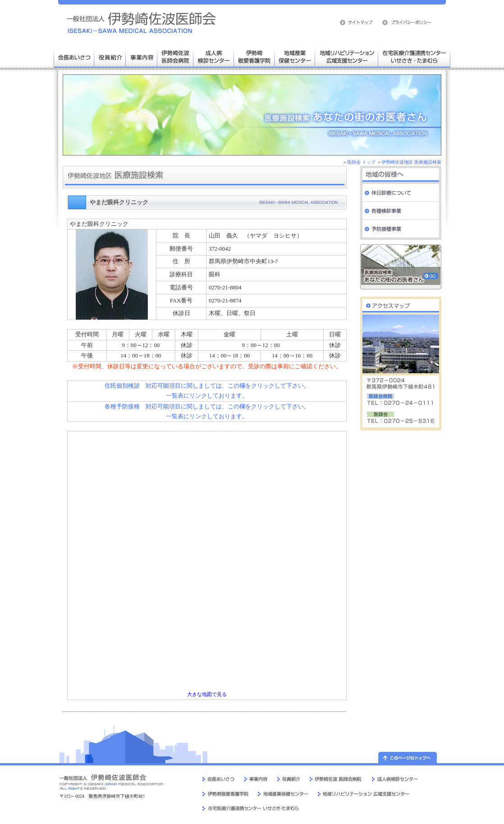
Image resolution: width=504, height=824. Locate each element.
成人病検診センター (214, 56)
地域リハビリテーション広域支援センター (347, 56)
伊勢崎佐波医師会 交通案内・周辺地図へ (401, 303)
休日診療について (401, 193)
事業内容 (142, 56)
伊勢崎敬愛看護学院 (254, 56)
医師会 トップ (361, 162)
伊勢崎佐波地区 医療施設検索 (411, 162)
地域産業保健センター (295, 56)
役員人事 (110, 56)
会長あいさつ (74, 56)
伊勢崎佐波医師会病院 (175, 56)
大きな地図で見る (207, 694)
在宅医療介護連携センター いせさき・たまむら (414, 56)
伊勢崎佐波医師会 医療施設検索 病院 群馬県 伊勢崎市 (142, 23)
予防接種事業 (401, 229)
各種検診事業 (401, 211)
